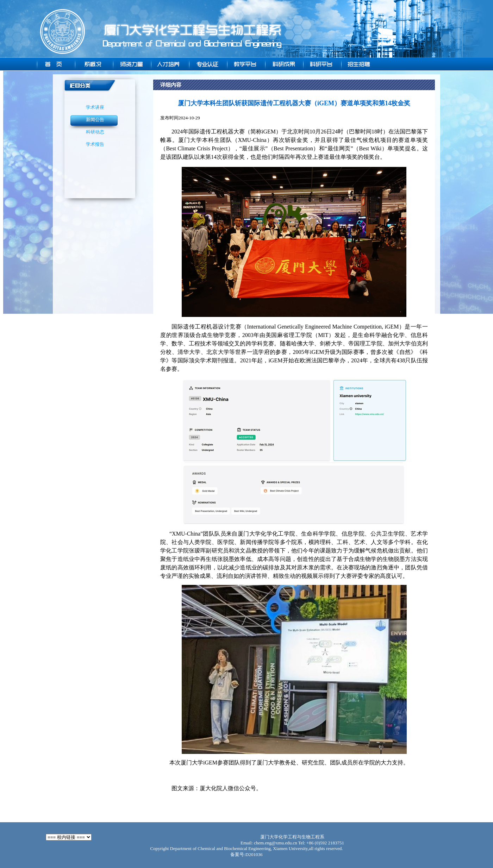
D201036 (254, 854)
